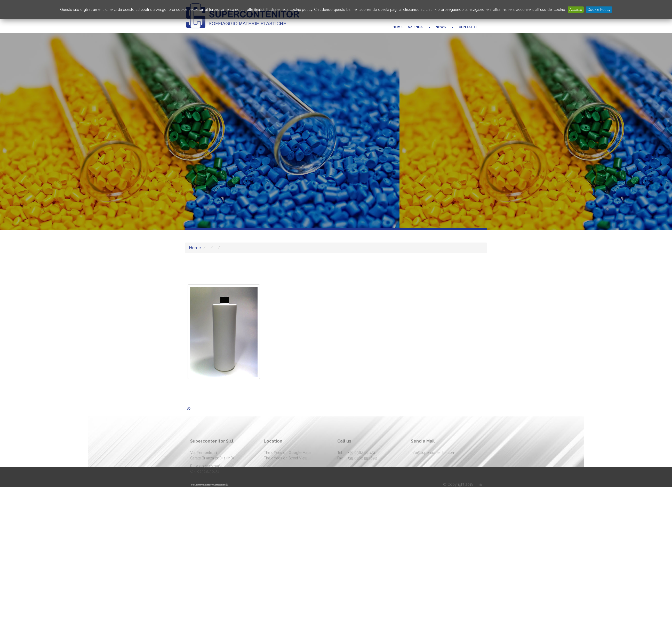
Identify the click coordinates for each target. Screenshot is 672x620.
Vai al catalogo (223, 143)
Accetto (576, 10)
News (441, 27)
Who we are (305, 143)
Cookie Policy (599, 10)
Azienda (415, 27)
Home (398, 27)
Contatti (468, 27)
